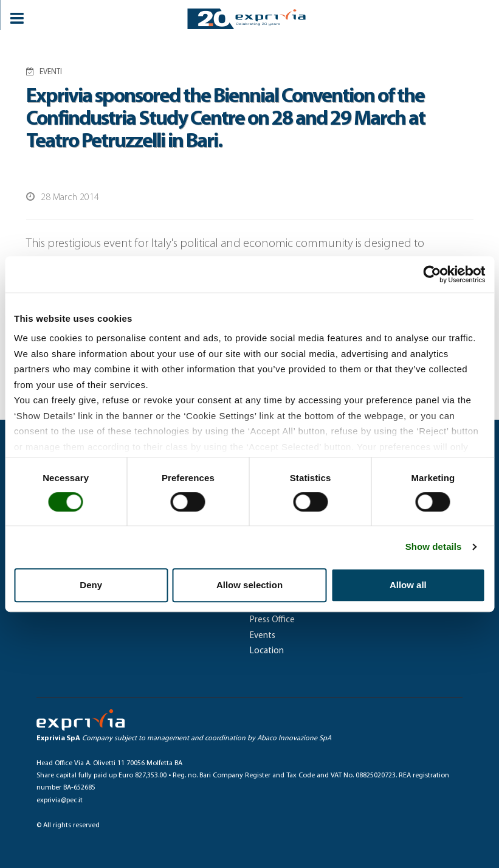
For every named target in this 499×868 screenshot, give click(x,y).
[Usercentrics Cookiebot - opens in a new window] (432, 274)
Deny (91, 585)
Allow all (408, 585)
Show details (434, 547)
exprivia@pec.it (60, 800)
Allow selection (249, 585)
